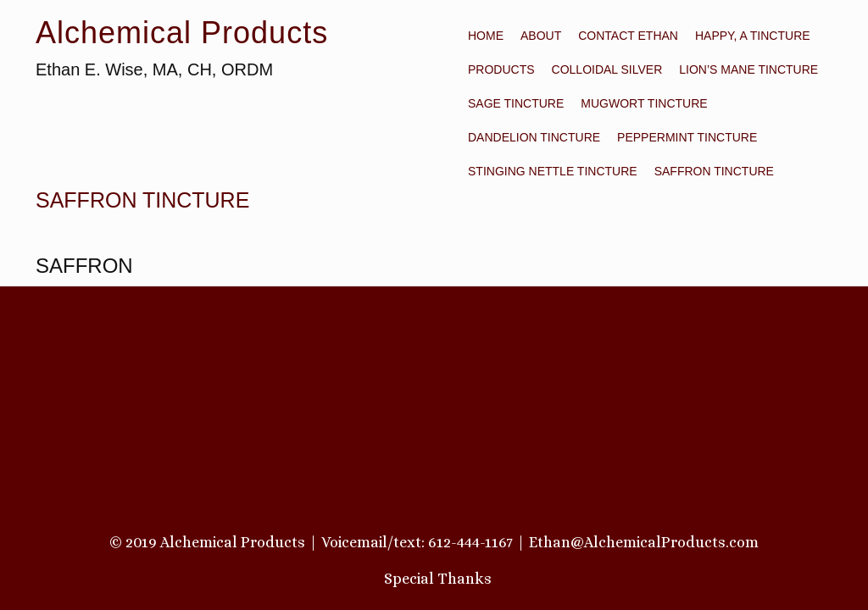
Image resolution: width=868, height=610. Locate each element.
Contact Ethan (628, 36)
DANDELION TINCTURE (534, 137)
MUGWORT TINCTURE (644, 103)
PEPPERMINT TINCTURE (687, 137)
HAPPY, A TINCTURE (753, 36)
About (541, 36)
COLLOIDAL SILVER (607, 69)
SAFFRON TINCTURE (714, 171)
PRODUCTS (501, 69)
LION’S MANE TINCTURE (748, 69)
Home (486, 36)
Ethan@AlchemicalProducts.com (644, 542)
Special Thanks (438, 579)
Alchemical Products (182, 33)
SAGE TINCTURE (516, 103)
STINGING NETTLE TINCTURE (553, 171)
